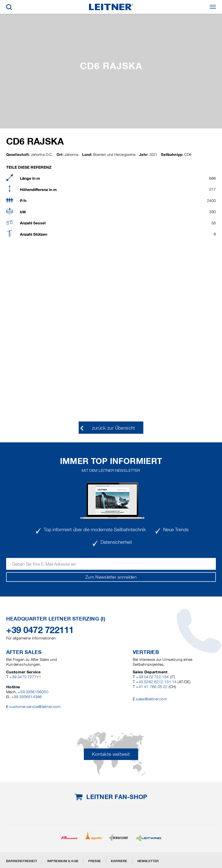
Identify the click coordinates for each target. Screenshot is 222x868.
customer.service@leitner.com (35, 707)
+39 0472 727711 (25, 677)
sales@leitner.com (151, 699)
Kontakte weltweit (111, 754)
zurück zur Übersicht (114, 428)
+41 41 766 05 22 (152, 687)
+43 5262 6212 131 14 (156, 682)
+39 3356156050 (33, 692)
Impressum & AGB (63, 861)
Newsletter (148, 861)
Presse (95, 861)
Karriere (119, 861)
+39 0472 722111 (40, 630)
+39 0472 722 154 (152, 677)
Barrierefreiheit (22, 861)
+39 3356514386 (27, 697)
